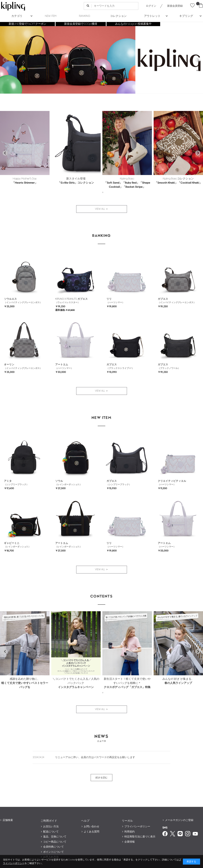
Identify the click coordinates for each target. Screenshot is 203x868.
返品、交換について (55, 837)
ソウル (59, 481)
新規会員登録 (175, 6)
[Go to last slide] (5, 153)
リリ (109, 299)
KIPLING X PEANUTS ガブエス (71, 299)
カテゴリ (17, 16)
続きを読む (101, 778)
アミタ (8, 481)
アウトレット (152, 16)
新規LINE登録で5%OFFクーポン (27, 24)
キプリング (186, 16)
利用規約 (130, 832)
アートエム (62, 365)
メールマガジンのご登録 (179, 820)
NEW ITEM (51, 16)
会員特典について (54, 847)
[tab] (100, 192)
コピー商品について (55, 842)
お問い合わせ (92, 827)
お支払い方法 (51, 827)
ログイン (151, 6)
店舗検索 (8, 820)
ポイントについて (54, 852)
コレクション (118, 16)
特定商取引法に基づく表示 (140, 837)
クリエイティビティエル (172, 481)
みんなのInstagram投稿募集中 (133, 24)
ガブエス (163, 299)
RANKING (85, 16)
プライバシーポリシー (137, 827)
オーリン (9, 365)
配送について (51, 832)
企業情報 (130, 842)
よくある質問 (92, 832)
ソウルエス (10, 299)
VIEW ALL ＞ (102, 209)
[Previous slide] (5, 60)
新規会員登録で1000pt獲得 (81, 24)
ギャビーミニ (12, 543)
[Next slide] (198, 60)
